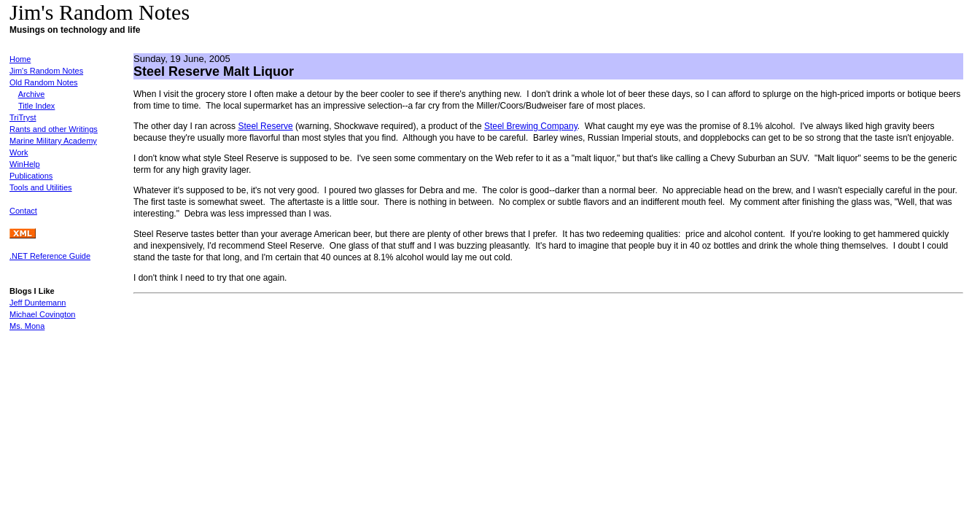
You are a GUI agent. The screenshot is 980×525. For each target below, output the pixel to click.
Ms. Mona (27, 326)
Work (19, 152)
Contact (23, 211)
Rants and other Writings (54, 129)
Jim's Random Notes (46, 71)
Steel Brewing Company (531, 126)
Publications (31, 176)
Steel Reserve (265, 126)
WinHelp (25, 164)
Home (20, 59)
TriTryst (23, 117)
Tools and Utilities (41, 187)
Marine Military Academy (53, 141)
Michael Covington (43, 314)
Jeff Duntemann (38, 303)
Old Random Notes (44, 82)
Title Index (36, 106)
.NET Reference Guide (50, 256)
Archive (32, 94)
